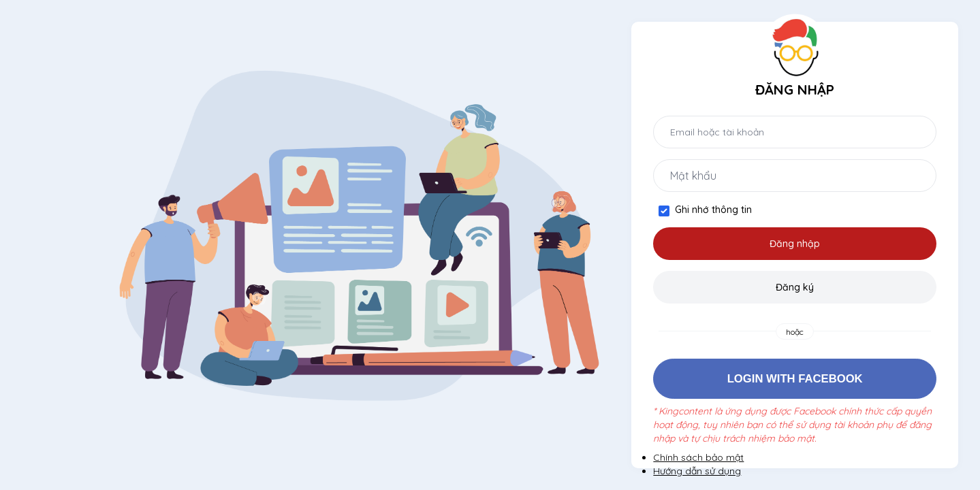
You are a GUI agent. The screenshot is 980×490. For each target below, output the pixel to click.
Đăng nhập (795, 244)
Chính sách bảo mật (698, 457)
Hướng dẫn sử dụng (697, 471)
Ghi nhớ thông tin (713, 210)
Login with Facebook (795, 379)
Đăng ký (795, 287)
